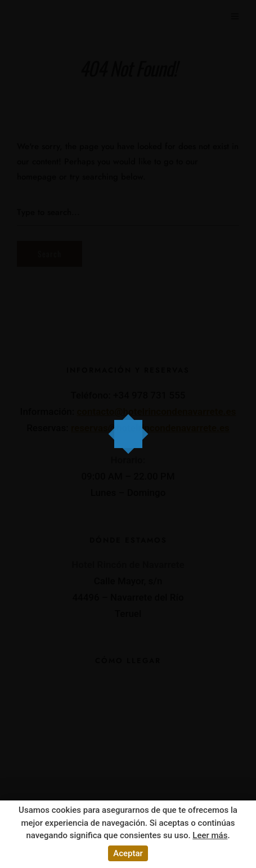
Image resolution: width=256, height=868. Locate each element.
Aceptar (128, 853)
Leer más (210, 835)
